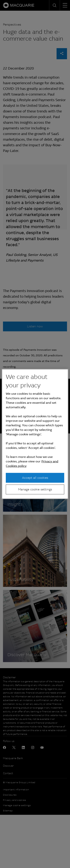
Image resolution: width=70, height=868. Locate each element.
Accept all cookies (35, 478)
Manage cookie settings (35, 489)
